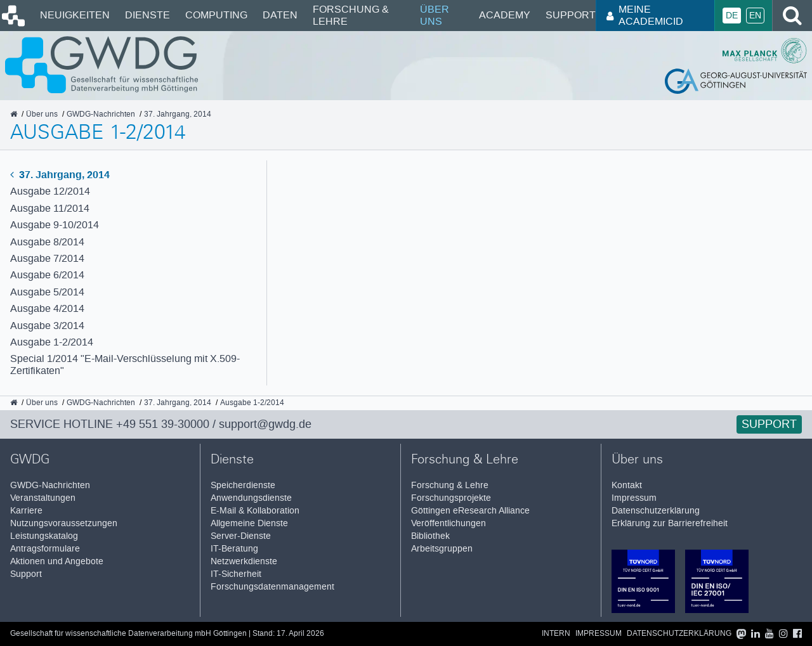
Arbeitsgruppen (442, 549)
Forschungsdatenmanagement (272, 587)
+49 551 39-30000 (163, 424)
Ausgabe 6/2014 (47, 275)
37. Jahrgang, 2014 (60, 175)
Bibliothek (430, 536)
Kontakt (627, 485)
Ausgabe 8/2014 (47, 242)
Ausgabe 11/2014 (50, 208)
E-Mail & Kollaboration (255, 511)
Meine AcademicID (645, 15)
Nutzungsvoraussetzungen (64, 523)
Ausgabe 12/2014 (50, 191)
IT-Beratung (234, 549)
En (755, 16)
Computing (216, 15)
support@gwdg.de (265, 424)
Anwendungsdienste (251, 498)
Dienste (147, 15)
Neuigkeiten (75, 15)
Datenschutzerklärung (656, 511)
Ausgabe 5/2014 (47, 292)
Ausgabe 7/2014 (47, 258)
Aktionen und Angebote (57, 561)
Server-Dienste (241, 536)
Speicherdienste (243, 485)
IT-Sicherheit (236, 574)
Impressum (634, 498)
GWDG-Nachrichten (50, 485)
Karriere (26, 511)
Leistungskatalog (44, 536)
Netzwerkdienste (244, 561)
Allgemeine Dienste (249, 523)
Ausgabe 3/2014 (47, 326)
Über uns (435, 15)
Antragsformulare (45, 549)
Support (571, 15)
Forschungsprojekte (451, 498)
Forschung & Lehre (351, 15)
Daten (280, 15)
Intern (556, 634)
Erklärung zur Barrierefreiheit (670, 523)
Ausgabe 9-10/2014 (55, 225)
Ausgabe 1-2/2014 (52, 342)
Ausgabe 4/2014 (47, 308)
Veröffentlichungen (449, 523)
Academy (505, 15)
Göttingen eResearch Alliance (470, 511)
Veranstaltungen (43, 498)
